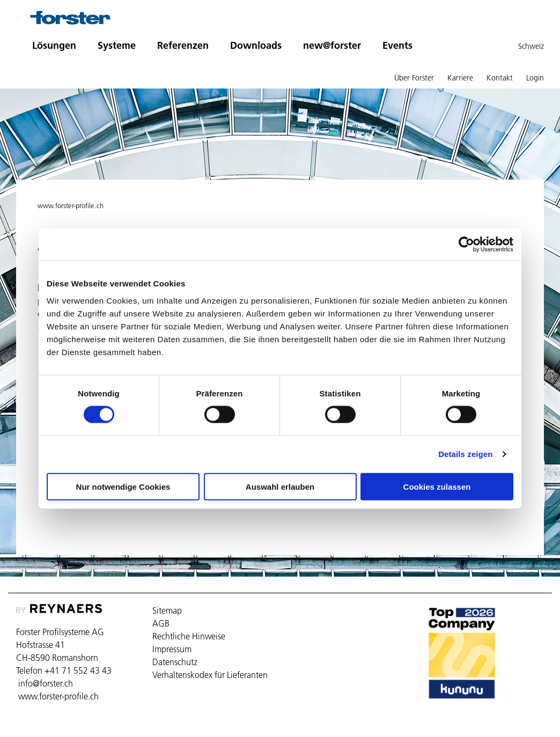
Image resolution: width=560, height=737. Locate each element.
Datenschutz (175, 662)
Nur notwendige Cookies (123, 486)
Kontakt (500, 78)
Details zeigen (465, 454)
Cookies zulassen (437, 486)
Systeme (117, 45)
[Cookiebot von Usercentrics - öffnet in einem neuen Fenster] (466, 245)
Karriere (460, 78)
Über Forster (414, 78)
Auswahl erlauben (280, 486)
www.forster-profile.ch (71, 205)
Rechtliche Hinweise (189, 636)
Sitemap (167, 610)
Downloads (256, 45)
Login (535, 78)
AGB (161, 623)
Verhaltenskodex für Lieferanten (210, 675)
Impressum (172, 649)
